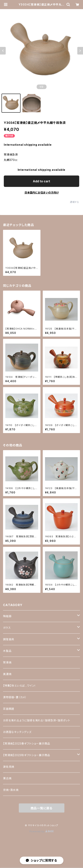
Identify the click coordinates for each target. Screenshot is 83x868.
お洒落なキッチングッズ (17, 732)
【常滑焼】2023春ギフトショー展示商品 (27, 743)
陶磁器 (7, 616)
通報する (75, 202)
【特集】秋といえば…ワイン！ (19, 686)
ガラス (7, 628)
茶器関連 (9, 709)
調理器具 (9, 639)
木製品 (7, 651)
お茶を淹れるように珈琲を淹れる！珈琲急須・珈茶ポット (37, 720)
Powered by (42, 831)
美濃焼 (7, 674)
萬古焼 (7, 778)
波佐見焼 (9, 767)
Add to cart (41, 181)
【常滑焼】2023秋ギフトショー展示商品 (27, 755)
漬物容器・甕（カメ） (15, 697)
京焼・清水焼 (11, 790)
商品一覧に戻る (42, 808)
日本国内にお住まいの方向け (42, 192)
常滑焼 (7, 662)
